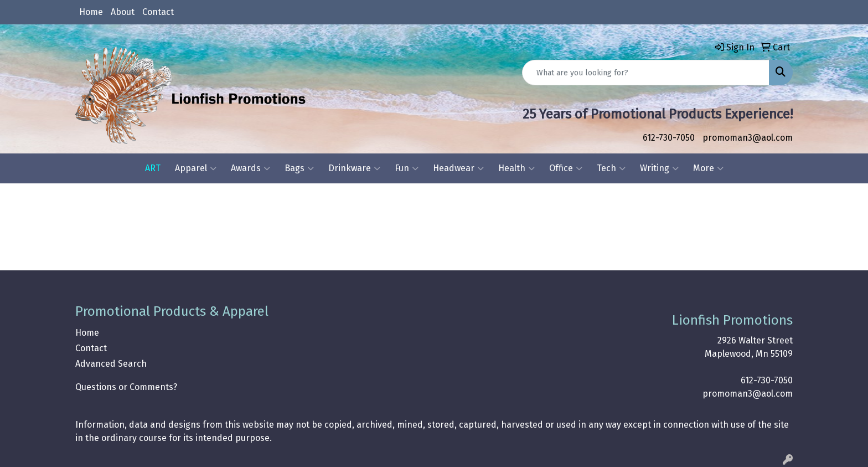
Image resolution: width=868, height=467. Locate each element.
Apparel (196, 168)
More (708, 168)
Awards (250, 168)
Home (91, 12)
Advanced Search (111, 364)
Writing (659, 168)
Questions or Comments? (126, 387)
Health (516, 168)
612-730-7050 (669, 138)
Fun (407, 168)
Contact (158, 12)
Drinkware (354, 168)
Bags (299, 168)
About (123, 12)
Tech (611, 168)
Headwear (458, 168)
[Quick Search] (646, 73)
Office (566, 168)
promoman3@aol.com (748, 138)
